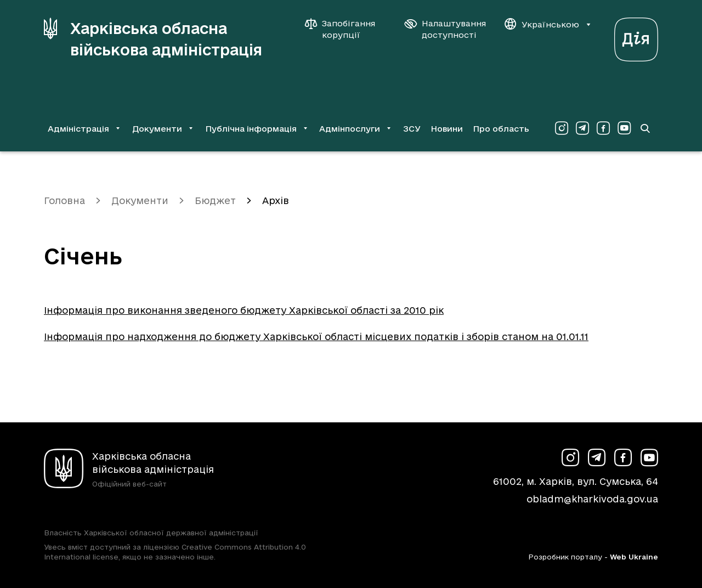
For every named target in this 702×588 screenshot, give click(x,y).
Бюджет (215, 200)
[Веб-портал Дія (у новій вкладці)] (636, 36)
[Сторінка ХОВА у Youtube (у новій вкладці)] (624, 128)
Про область (501, 129)
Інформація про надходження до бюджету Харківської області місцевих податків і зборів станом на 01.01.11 (316, 337)
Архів (276, 200)
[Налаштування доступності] (445, 29)
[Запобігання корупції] (346, 29)
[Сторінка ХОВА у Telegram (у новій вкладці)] (582, 128)
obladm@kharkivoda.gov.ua (592, 499)
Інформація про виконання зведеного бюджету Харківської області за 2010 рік (244, 310)
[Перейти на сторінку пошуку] (645, 128)
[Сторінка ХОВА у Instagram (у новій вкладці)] (562, 128)
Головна (64, 200)
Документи (140, 200)
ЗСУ (412, 129)
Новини (447, 129)
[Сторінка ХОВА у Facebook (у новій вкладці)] (603, 128)
